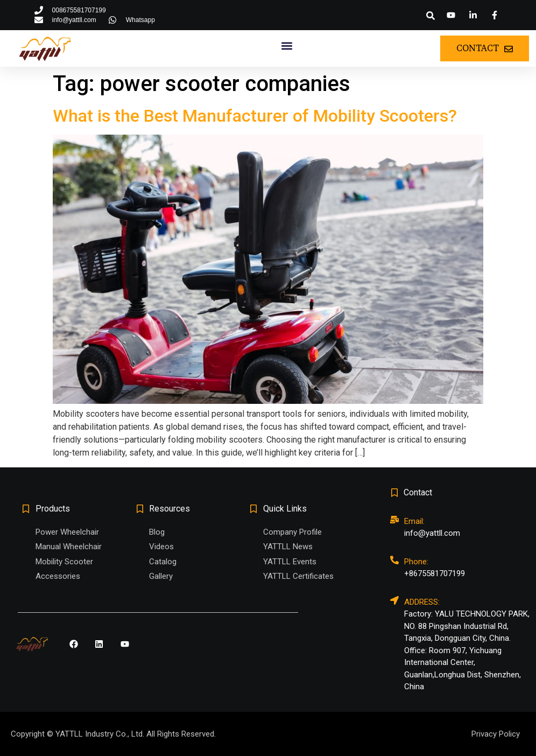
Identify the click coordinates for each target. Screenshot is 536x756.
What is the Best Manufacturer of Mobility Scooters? (255, 116)
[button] (431, 16)
